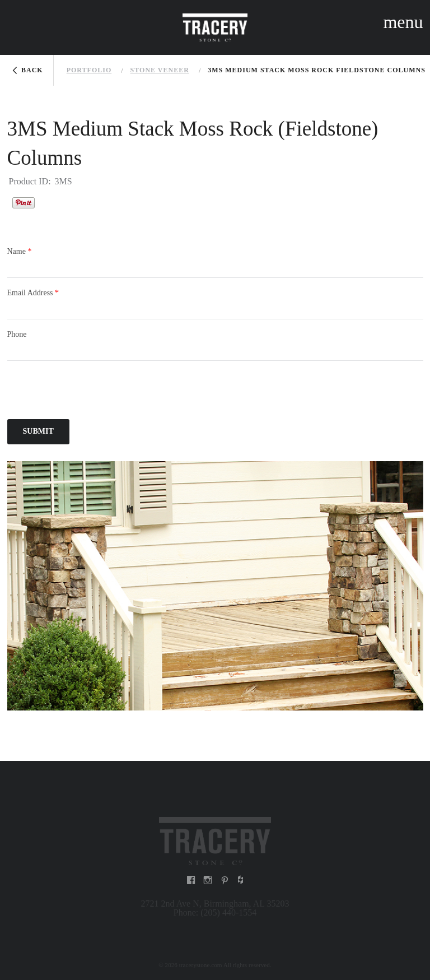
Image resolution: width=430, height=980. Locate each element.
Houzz (49, 202)
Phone (17, 334)
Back (32, 70)
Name (20, 251)
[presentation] (92, 392)
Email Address (33, 293)
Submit (38, 431)
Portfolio (89, 70)
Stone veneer (160, 70)
